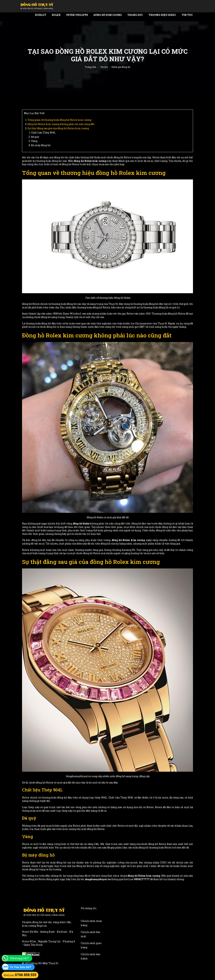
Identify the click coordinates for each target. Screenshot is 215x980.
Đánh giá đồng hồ (121, 67)
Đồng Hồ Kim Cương (108, 15)
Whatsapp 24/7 (19, 958)
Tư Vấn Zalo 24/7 (21, 967)
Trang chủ (90, 67)
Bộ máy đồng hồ (41, 145)
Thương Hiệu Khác (162, 15)
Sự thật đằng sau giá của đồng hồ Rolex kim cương (58, 128)
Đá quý (35, 137)
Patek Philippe (77, 15)
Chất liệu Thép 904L (43, 133)
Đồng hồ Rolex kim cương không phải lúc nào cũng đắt (61, 124)
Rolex (56, 15)
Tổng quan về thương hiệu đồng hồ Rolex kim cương (59, 120)
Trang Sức (135, 15)
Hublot (41, 15)
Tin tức (187, 15)
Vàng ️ (34, 141)
